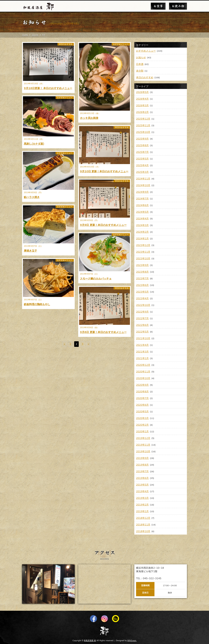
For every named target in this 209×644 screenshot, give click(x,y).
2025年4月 (142, 165)
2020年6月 (142, 405)
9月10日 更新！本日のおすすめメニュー (104, 171)
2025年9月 (142, 139)
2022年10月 (143, 305)
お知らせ (141, 57)
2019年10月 (143, 451)
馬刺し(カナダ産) (34, 144)
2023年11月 (143, 252)
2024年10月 (143, 185)
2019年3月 (142, 498)
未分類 (140, 71)
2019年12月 (143, 438)
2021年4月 (142, 345)
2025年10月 (143, 132)
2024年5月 (142, 212)
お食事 (158, 6)
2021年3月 (142, 352)
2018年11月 (143, 525)
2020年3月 (142, 418)
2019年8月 (142, 465)
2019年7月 (142, 471)
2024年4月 (142, 219)
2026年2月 (142, 112)
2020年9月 (142, 385)
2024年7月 (142, 199)
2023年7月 (142, 278)
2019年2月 (142, 505)
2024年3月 (142, 225)
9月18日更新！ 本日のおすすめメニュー (48, 88)
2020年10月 (143, 378)
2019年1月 (142, 511)
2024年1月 (142, 238)
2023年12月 (143, 245)
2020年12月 (143, 365)
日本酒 (140, 64)
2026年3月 (142, 105)
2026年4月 (142, 99)
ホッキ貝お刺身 (89, 118)
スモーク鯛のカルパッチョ (96, 278)
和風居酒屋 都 (90, 640)
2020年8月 (142, 392)
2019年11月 (143, 445)
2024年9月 (142, 192)
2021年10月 (143, 338)
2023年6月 (142, 285)
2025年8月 (142, 145)
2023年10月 (143, 258)
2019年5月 (142, 485)
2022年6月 (142, 325)
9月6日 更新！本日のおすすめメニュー (103, 332)
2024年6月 (142, 205)
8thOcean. (132, 640)
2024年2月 (142, 232)
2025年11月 (143, 125)
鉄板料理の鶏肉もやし (37, 304)
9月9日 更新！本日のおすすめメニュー (103, 225)
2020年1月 (142, 431)
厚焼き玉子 (30, 251)
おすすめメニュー (121, 44)
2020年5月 (142, 411)
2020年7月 (142, 398)
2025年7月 (142, 152)
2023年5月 (142, 292)
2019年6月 (142, 478)
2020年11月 (143, 372)
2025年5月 (142, 159)
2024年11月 (143, 179)
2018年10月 (143, 531)
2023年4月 (142, 298)
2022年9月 (142, 312)
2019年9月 (142, 458)
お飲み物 (178, 6)
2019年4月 (142, 491)
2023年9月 (142, 265)
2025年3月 (142, 172)
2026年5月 (142, 92)
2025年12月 (143, 119)
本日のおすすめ (66, 44)
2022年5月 (142, 332)
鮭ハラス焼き (32, 197)
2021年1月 (142, 358)
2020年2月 (142, 425)
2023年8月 (142, 272)
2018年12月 (143, 518)
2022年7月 (142, 318)
